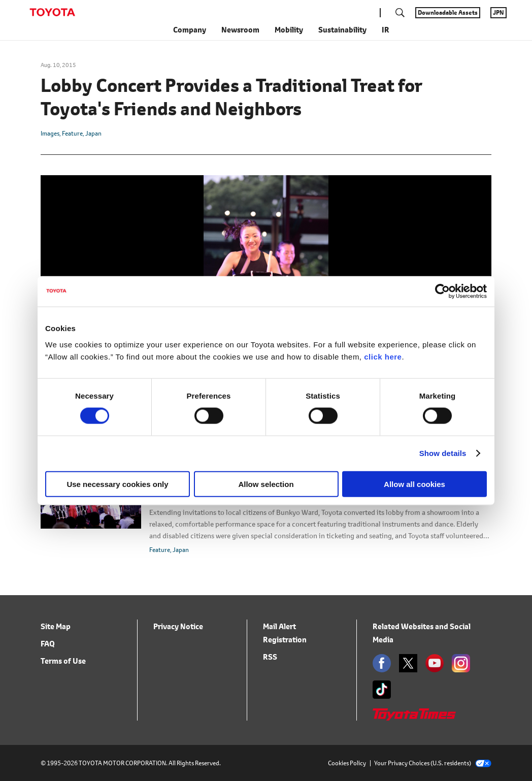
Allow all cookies (414, 484)
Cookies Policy (347, 763)
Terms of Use (63, 661)
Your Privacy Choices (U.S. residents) (433, 763)
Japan (93, 133)
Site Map (56, 626)
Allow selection (266, 484)
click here (383, 356)
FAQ (48, 644)
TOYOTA (52, 12)
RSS (270, 657)
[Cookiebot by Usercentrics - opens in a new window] (442, 291)
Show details (443, 453)
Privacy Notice (178, 626)
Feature (72, 133)
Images (50, 133)
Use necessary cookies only (117, 484)
